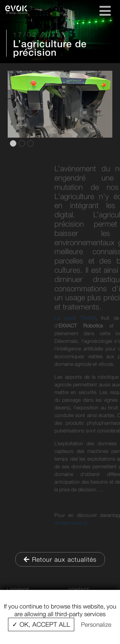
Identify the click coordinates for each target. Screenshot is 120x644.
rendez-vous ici (75, 523)
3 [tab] (30, 143)
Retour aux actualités (60, 559)
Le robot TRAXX (79, 318)
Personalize (96, 624)
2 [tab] (21, 143)
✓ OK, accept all (41, 624)
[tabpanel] (60, 104)
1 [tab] (12, 143)
